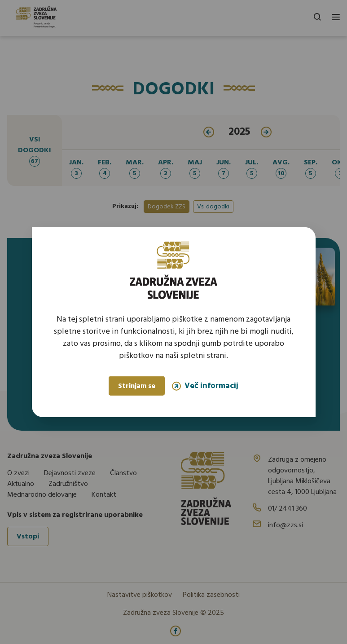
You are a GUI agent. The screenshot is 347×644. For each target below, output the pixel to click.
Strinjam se (137, 386)
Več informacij (205, 386)
